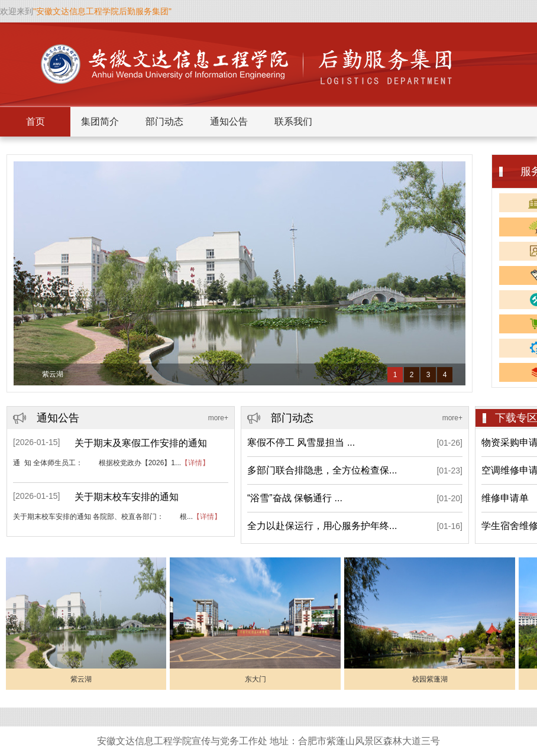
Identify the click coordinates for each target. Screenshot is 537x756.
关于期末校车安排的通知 (127, 497)
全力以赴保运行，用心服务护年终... (322, 526)
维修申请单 (505, 498)
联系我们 (293, 121)
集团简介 (100, 121)
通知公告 (229, 121)
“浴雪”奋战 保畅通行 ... (295, 498)
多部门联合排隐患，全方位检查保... (322, 470)
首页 (35, 121)
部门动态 (164, 121)
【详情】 (195, 463)
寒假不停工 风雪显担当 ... (301, 442)
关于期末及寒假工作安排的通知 (141, 443)
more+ (218, 418)
